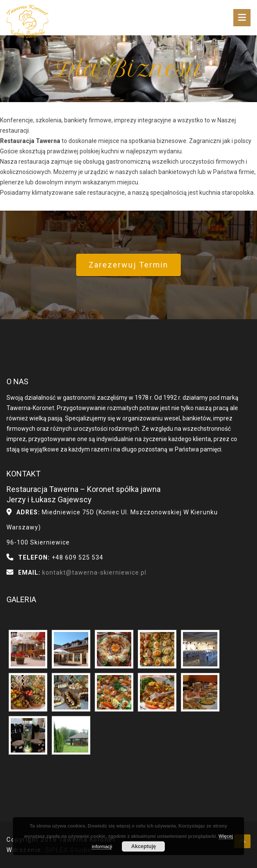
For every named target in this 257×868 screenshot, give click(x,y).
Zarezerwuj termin (128, 265)
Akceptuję (144, 846)
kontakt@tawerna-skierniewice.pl (93, 572)
